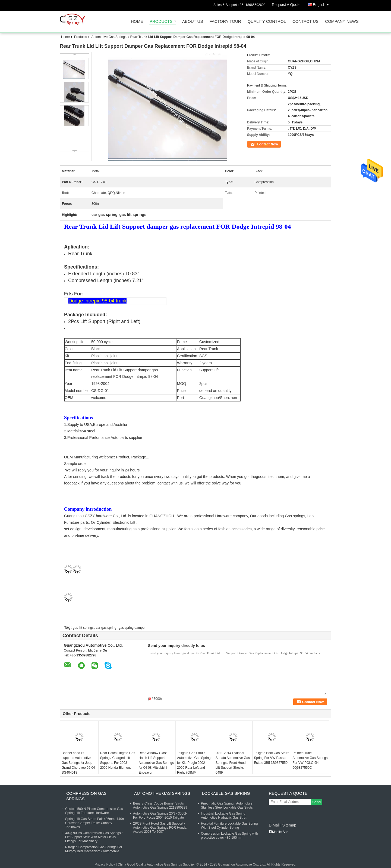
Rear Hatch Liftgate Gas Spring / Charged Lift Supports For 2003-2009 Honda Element (118, 760)
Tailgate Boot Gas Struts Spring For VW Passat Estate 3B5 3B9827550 (272, 758)
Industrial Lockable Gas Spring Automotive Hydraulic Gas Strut (224, 816)
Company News (342, 22)
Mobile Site (278, 832)
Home (137, 22)
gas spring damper (132, 628)
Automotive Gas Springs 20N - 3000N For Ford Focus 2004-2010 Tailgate (160, 816)
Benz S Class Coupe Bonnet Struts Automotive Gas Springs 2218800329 (160, 805)
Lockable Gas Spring (226, 793)
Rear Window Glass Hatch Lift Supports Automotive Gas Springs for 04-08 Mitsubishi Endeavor (156, 763)
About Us (193, 22)
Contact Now (256, 144)
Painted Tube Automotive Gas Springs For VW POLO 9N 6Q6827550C (310, 760)
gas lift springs (83, 628)
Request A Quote (286, 5)
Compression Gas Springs (86, 796)
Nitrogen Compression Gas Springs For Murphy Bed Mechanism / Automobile (94, 849)
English (322, 4)
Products (161, 22)
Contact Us (305, 22)
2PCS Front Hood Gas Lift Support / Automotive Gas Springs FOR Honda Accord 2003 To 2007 (160, 828)
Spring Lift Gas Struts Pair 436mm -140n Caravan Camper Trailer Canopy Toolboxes (94, 823)
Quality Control (267, 22)
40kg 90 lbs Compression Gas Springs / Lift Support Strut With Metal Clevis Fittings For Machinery (94, 837)
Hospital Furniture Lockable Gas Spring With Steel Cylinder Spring (229, 826)
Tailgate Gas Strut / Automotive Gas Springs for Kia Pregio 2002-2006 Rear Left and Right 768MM (195, 763)
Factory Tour (225, 22)
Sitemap (289, 825)
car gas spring (106, 628)
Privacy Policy (105, 864)
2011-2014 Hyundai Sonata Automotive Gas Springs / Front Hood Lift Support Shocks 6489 (233, 763)
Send (316, 802)
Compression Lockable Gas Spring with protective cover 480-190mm (229, 836)
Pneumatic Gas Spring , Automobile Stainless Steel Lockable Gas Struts (227, 805)
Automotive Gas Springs (109, 37)
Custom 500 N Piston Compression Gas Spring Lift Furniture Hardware (94, 811)
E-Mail (274, 825)
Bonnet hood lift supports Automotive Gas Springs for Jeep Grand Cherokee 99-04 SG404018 (78, 763)
